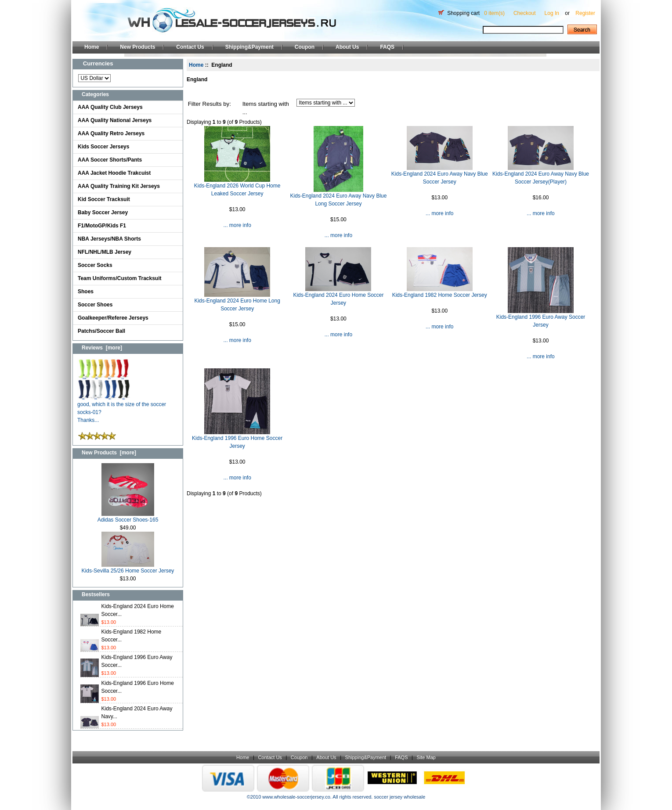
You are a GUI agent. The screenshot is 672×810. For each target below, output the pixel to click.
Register (585, 13)
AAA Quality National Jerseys (115, 120)
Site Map (426, 757)
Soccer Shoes (95, 305)
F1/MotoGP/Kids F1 (102, 226)
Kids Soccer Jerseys (103, 147)
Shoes (86, 292)
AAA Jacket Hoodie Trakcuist (114, 173)
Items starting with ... (266, 108)
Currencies (98, 63)
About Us (347, 47)
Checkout (525, 13)
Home (92, 47)
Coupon (305, 47)
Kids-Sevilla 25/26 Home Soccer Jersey (128, 568)
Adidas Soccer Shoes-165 (128, 517)
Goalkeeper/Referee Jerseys (113, 318)
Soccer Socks (95, 265)
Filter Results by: (210, 104)
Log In (552, 13)
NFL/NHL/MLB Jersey (105, 252)
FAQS (387, 47)
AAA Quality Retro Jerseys (111, 133)
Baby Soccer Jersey (103, 212)
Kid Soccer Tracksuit (104, 199)
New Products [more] (109, 453)
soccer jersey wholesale (399, 797)
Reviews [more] (102, 348)
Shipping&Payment (249, 47)
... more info (237, 225)
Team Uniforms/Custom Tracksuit (120, 278)
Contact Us (190, 47)
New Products (137, 47)
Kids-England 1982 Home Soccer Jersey (440, 295)
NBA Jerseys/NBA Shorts (109, 239)
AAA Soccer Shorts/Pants (110, 160)
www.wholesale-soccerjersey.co (296, 797)
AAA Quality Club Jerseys (110, 107)
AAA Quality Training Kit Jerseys (119, 186)
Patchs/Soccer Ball (101, 331)
